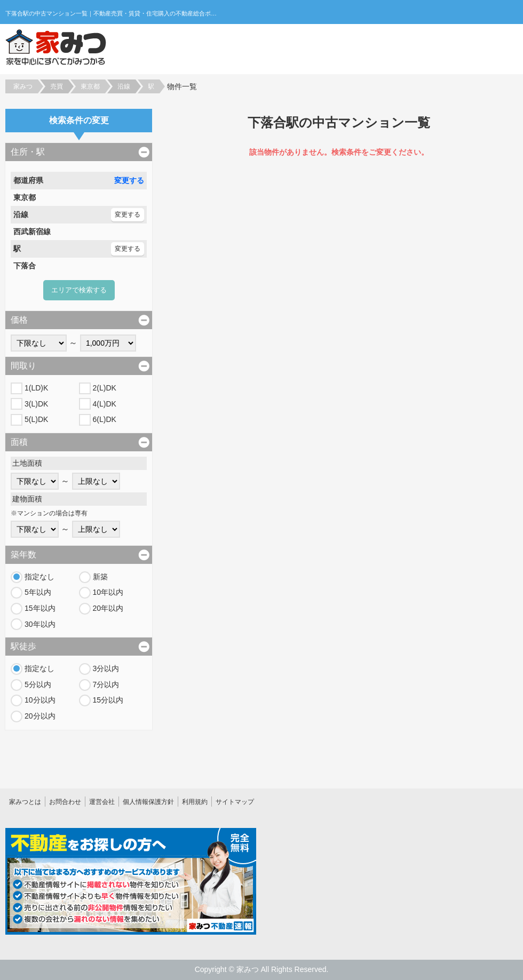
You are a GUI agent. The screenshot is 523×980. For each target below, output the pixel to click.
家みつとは (25, 802)
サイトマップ (235, 802)
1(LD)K (36, 388)
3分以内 (106, 668)
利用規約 (195, 802)
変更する (129, 180)
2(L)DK (105, 388)
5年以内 (38, 592)
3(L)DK (36, 404)
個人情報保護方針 (148, 802)
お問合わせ (65, 802)
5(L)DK (36, 419)
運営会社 (102, 802)
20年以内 (108, 608)
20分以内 (40, 716)
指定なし (39, 577)
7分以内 (106, 684)
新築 (100, 577)
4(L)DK (105, 404)
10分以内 (40, 700)
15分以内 (108, 700)
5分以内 (38, 684)
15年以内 (40, 608)
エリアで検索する (79, 290)
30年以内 (40, 624)
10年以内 (108, 592)
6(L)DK (105, 419)
